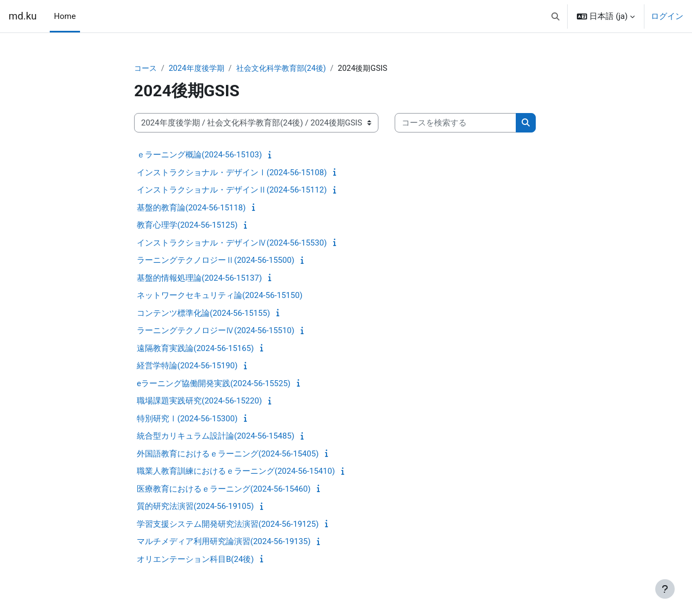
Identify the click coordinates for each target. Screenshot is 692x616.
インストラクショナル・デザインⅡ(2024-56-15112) (232, 190)
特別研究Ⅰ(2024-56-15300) (187, 419)
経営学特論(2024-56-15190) (187, 366)
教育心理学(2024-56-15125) (187, 226)
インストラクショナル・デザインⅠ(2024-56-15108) (232, 173)
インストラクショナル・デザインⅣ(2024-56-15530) (232, 243)
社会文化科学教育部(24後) (289, 69)
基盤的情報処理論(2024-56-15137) (199, 279)
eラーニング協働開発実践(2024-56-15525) (214, 384)
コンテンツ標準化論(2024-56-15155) (203, 314)
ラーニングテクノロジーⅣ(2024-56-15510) (215, 331)
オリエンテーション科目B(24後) (195, 560)
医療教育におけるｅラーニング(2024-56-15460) (224, 489)
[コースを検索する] (455, 124)
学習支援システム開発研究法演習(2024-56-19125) (228, 525)
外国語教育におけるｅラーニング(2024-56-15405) (228, 454)
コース (146, 69)
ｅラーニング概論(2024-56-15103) (199, 155)
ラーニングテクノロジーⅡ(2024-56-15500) (215, 261)
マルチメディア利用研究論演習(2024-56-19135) (224, 542)
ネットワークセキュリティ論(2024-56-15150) (219, 296)
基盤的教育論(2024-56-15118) (191, 208)
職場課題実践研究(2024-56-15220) (199, 401)
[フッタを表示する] (665, 589)
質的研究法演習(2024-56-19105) (195, 507)
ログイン (667, 16)
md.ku (23, 16)
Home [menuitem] (65, 16)
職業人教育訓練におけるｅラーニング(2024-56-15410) (236, 472)
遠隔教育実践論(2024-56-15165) (195, 349)
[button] (555, 16)
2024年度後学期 (200, 69)
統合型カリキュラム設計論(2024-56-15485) (215, 436)
